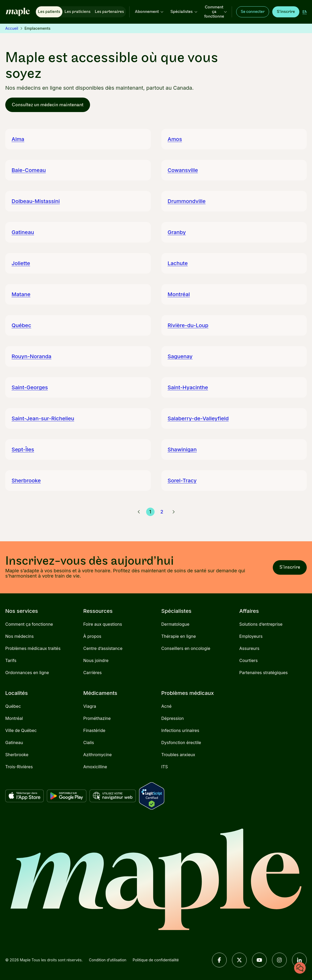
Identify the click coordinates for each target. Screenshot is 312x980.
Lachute (178, 263)
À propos (92, 636)
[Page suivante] (174, 512)
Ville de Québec (21, 730)
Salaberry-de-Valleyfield (198, 418)
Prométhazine (97, 718)
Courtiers (249, 660)
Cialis (89, 742)
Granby (177, 232)
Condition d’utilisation (108, 960)
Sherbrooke (26, 481)
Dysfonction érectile (181, 742)
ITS (165, 767)
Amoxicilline (95, 767)
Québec (21, 325)
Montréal (179, 294)
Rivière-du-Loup (188, 325)
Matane (21, 294)
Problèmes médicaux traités (33, 648)
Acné (167, 706)
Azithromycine (97, 755)
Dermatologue (175, 624)
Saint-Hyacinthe (188, 387)
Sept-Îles (23, 449)
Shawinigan (182, 449)
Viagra (90, 706)
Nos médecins (19, 636)
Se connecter (253, 12)
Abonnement (149, 12)
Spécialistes (184, 12)
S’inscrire (286, 12)
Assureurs (249, 648)
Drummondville (187, 201)
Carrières (92, 673)
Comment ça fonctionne (216, 12)
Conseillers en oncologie (186, 648)
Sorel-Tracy (182, 481)
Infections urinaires (180, 730)
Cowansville (183, 170)
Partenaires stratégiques (264, 673)
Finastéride (94, 730)
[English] (305, 12)
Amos (175, 139)
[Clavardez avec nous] (300, 968)
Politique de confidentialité (156, 960)
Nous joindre (96, 660)
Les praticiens (78, 12)
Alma (18, 139)
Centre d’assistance (103, 648)
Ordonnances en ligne (27, 673)
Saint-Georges (30, 387)
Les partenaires (109, 12)
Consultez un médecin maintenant (48, 105)
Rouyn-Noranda (31, 356)
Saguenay (180, 356)
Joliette (21, 263)
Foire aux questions (103, 624)
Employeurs (251, 636)
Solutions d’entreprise (261, 624)
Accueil (12, 28)
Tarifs (11, 660)
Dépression (173, 718)
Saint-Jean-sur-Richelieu (43, 418)
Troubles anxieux (178, 755)
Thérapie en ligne (179, 636)
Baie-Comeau (29, 170)
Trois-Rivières (19, 767)
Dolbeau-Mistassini (36, 201)
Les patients (49, 12)
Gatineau (23, 232)
